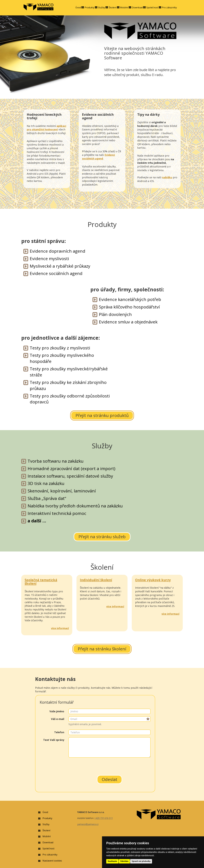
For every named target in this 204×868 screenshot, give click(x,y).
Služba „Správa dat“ (47, 498)
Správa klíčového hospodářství (129, 307)
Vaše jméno (57, 711)
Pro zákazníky (169, 7)
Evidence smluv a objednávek (128, 322)
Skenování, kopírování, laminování (62, 491)
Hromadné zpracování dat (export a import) (71, 468)
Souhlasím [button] (112, 861)
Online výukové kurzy (153, 580)
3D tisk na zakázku (46, 483)
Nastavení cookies (52, 861)
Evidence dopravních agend (58, 251)
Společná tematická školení (41, 582)
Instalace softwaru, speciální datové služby (70, 476)
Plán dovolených (115, 314)
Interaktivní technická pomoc (57, 513)
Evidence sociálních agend (56, 273)
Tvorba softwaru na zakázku (56, 461)
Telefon (59, 732)
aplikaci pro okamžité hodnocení (46, 128)
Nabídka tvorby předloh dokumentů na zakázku (75, 506)
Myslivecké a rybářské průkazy (60, 266)
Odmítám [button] (124, 861)
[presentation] (110, 765)
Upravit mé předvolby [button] (141, 861)
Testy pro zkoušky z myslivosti (60, 348)
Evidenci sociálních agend (98, 157)
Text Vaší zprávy (54, 740)
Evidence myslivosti (49, 259)
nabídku (167, 177)
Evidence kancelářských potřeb (130, 299)
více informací (60, 628)
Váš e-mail (58, 719)
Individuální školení (96, 580)
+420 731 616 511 (104, 818)
